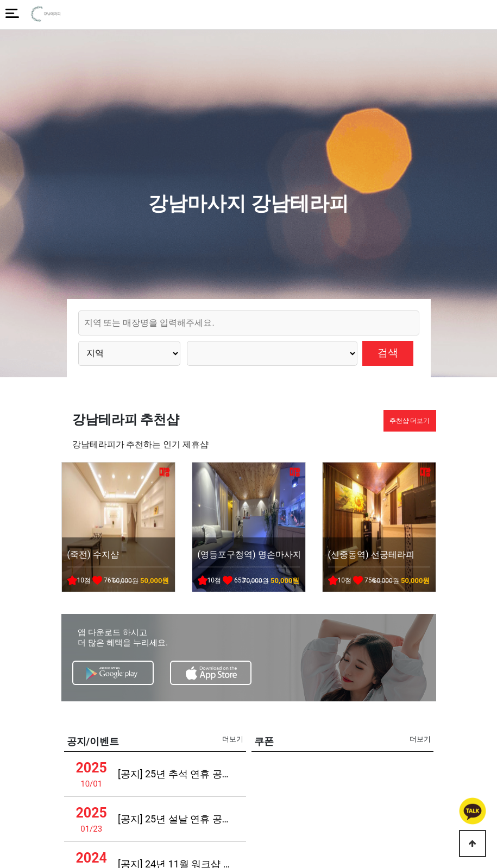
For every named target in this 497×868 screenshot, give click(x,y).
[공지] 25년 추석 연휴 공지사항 (176, 774)
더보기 (233, 739)
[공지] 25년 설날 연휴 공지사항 (176, 819)
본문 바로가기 (0, 0)
